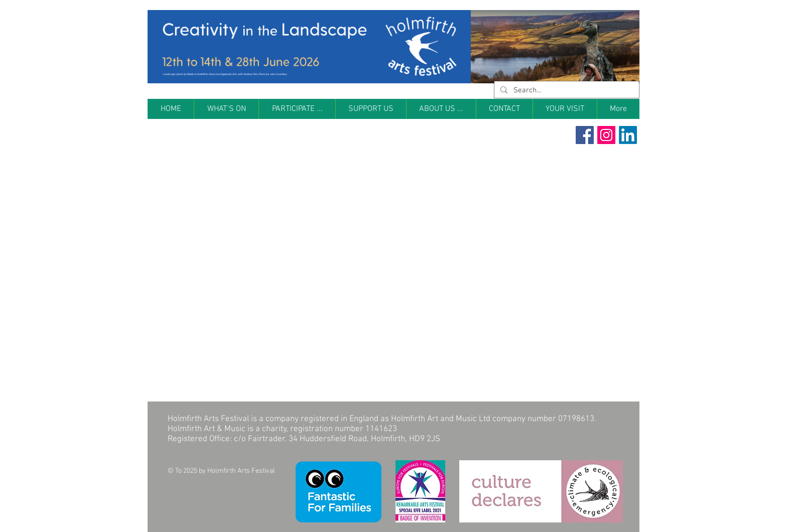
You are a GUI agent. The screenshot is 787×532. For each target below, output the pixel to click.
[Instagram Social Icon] (606, 135)
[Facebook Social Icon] (585, 135)
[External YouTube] (270, 230)
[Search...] (566, 91)
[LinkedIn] (628, 135)
